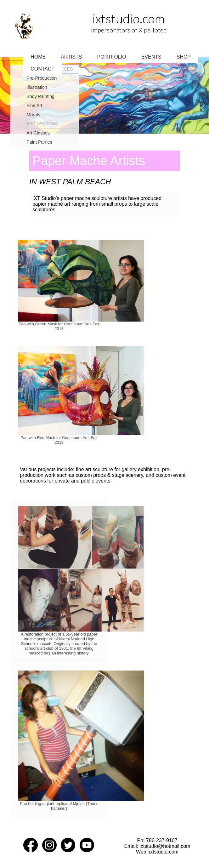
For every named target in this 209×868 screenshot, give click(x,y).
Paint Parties (39, 142)
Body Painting (40, 96)
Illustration (37, 87)
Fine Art (34, 106)
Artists (71, 57)
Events (151, 57)
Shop (184, 57)
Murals (33, 115)
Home (38, 57)
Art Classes (38, 133)
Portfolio (111, 57)
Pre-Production (42, 78)
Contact (42, 69)
